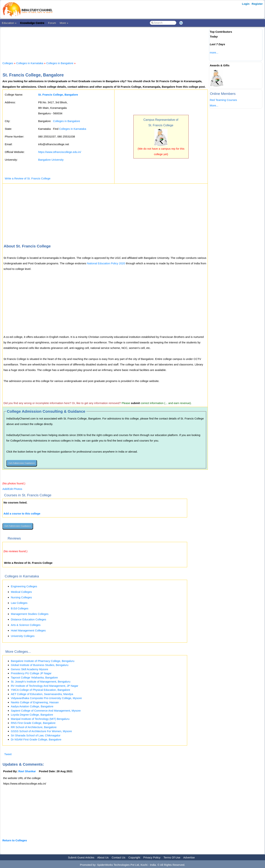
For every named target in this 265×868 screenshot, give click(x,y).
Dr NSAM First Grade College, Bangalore (36, 739)
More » (64, 23)
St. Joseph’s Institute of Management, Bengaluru (41, 682)
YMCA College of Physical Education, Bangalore (40, 690)
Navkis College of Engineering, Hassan (35, 702)
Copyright (134, 857)
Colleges (8, 63)
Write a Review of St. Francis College (28, 178)
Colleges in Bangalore (60, 63)
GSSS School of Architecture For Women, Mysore (41, 731)
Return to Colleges (15, 840)
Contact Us (119, 857)
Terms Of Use (172, 857)
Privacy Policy (152, 857)
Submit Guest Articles (81, 857)
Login (246, 4)
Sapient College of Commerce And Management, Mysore (46, 711)
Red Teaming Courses (223, 100)
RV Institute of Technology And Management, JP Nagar (45, 686)
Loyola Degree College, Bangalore (32, 715)
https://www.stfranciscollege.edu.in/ (60, 152)
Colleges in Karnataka (30, 63)
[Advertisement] (105, 41)
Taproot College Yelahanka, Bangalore (34, 677)
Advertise (189, 857)
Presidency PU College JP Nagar (31, 673)
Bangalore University (51, 160)
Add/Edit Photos (12, 489)
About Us (103, 857)
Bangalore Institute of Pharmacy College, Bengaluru (43, 661)
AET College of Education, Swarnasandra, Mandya (42, 694)
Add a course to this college (22, 514)
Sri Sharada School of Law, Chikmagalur (36, 735)
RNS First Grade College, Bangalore (33, 723)
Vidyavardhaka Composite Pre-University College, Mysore (46, 698)
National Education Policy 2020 (106, 263)
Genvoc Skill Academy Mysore (30, 669)
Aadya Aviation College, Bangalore (32, 706)
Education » (9, 23)
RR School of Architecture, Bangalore (34, 727)
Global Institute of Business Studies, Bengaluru (40, 665)
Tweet (8, 754)
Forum (52, 23)
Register (257, 4)
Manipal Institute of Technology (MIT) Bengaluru (40, 719)
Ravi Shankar (27, 771)
